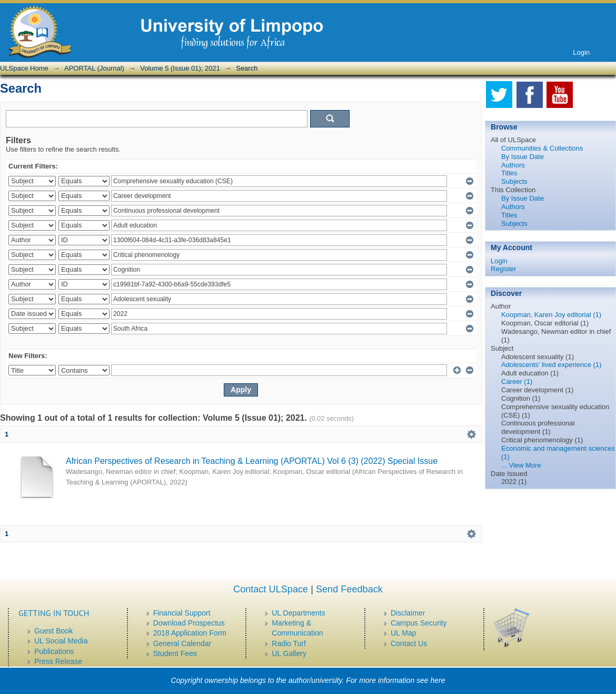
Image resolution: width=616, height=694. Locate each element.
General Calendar (182, 643)
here (438, 680)
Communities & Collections (542, 148)
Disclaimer (408, 613)
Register (503, 269)
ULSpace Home (24, 68)
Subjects (514, 181)
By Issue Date (523, 157)
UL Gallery (289, 653)
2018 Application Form (190, 633)
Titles (509, 173)
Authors (513, 165)
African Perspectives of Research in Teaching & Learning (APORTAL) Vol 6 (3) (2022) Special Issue (252, 461)
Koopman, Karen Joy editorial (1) (551, 315)
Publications (54, 651)
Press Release (58, 661)
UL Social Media (61, 641)
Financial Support (182, 613)
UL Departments (298, 613)
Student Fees (175, 653)
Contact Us (409, 643)
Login (581, 52)
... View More (521, 465)
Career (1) (517, 381)
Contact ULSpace (271, 589)
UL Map (404, 633)
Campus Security (419, 623)
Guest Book (53, 631)
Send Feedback (349, 589)
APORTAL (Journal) (94, 68)
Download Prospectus (189, 623)
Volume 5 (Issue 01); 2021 (180, 68)
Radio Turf (289, 643)
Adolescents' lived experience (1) (551, 365)
